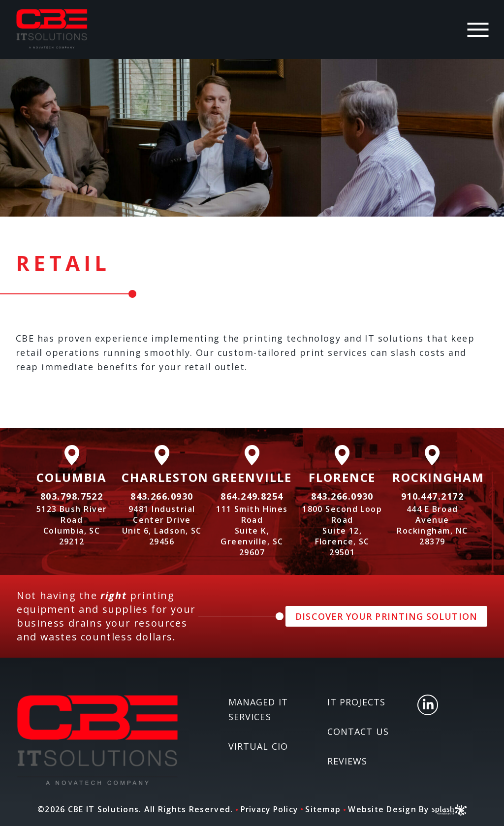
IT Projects (356, 702)
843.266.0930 (162, 496)
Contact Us (358, 731)
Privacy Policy (268, 809)
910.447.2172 (432, 496)
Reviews (347, 761)
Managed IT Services (258, 709)
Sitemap (324, 809)
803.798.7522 (72, 496)
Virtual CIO (258, 746)
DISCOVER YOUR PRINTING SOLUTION (386, 616)
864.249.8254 (252, 496)
